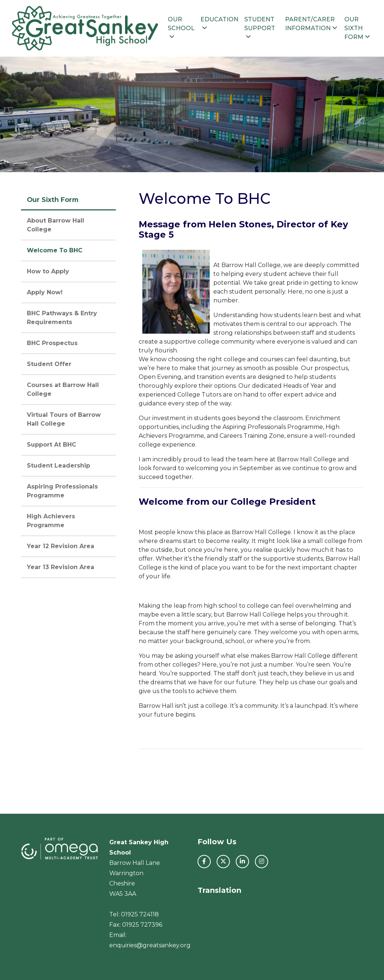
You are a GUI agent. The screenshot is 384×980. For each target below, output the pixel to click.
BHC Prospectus (52, 343)
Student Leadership (58, 466)
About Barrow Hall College (56, 225)
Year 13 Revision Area (61, 567)
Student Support (260, 28)
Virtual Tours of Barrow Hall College (64, 419)
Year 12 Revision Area (61, 546)
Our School (181, 28)
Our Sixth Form (357, 28)
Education (219, 23)
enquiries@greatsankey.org (150, 945)
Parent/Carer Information (311, 24)
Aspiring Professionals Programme (62, 491)
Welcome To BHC (55, 250)
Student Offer (49, 364)
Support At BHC (51, 445)
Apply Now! (45, 292)
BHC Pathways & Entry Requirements (62, 318)
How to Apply (48, 271)
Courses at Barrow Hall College (63, 389)
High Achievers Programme (51, 521)
